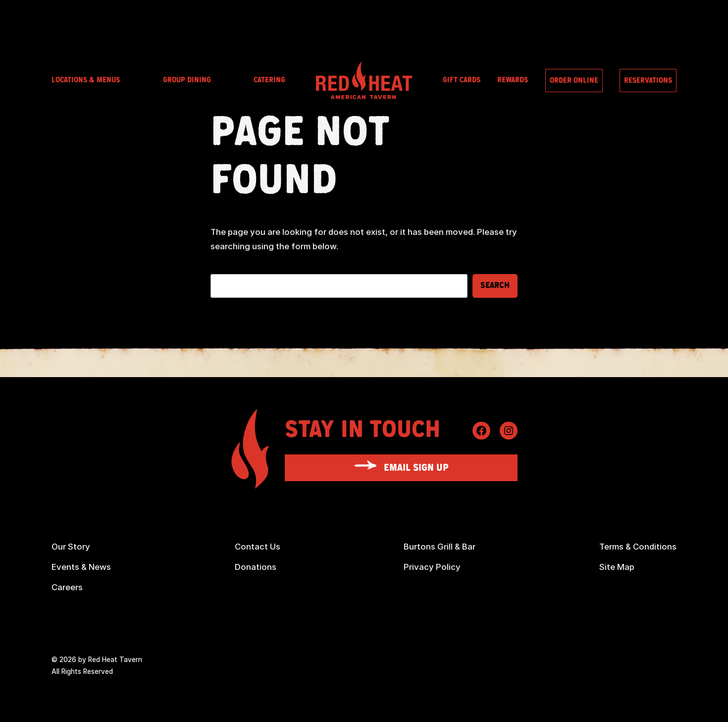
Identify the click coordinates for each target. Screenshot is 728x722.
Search (495, 285)
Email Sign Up (416, 468)
